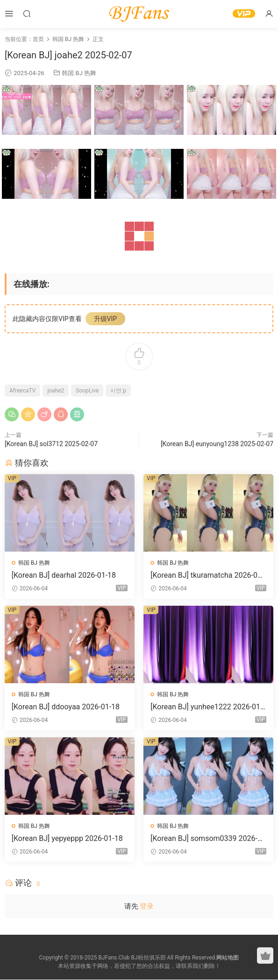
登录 (147, 906)
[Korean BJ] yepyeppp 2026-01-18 (67, 838)
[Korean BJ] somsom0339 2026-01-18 (209, 839)
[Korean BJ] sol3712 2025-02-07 (51, 444)
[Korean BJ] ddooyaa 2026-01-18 (66, 707)
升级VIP (106, 319)
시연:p (118, 391)
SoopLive (87, 391)
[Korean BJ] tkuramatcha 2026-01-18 (207, 575)
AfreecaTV (22, 391)
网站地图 (228, 958)
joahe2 (56, 391)
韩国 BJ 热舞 (79, 73)
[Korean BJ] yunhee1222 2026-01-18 (207, 707)
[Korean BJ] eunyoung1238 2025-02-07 (217, 444)
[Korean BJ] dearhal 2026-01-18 (64, 575)
